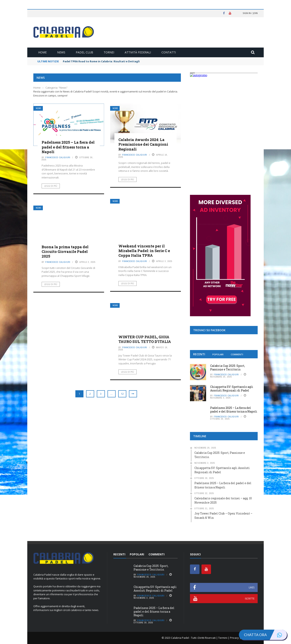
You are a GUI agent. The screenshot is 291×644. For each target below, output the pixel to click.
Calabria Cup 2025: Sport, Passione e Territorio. (228, 368)
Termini (223, 638)
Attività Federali (138, 52)
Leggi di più (51, 186)
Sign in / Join (250, 13)
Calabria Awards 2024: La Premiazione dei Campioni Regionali (143, 144)
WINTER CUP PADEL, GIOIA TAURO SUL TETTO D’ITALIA (145, 339)
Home (42, 52)
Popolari (218, 354)
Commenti (237, 354)
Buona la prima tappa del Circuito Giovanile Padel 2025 (65, 252)
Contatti (169, 52)
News (61, 52)
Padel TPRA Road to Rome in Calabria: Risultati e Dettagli (101, 61)
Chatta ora (265, 635)
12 (122, 394)
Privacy (234, 638)
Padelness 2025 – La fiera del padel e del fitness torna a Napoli (68, 147)
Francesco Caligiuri (58, 157)
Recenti (199, 354)
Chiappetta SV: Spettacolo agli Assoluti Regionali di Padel (232, 389)
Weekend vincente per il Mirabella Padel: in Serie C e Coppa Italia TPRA (144, 251)
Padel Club (84, 52)
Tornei (109, 52)
